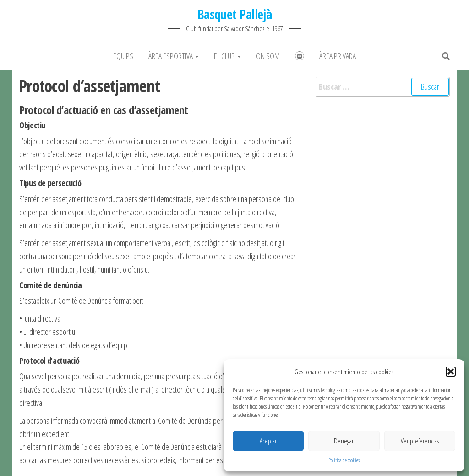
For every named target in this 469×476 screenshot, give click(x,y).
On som (268, 56)
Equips (123, 56)
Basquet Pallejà (235, 14)
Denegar (344, 441)
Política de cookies (344, 460)
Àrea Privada (338, 56)
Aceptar (268, 441)
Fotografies (300, 56)
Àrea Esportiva (174, 56)
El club (227, 56)
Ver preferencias (420, 441)
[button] (451, 372)
